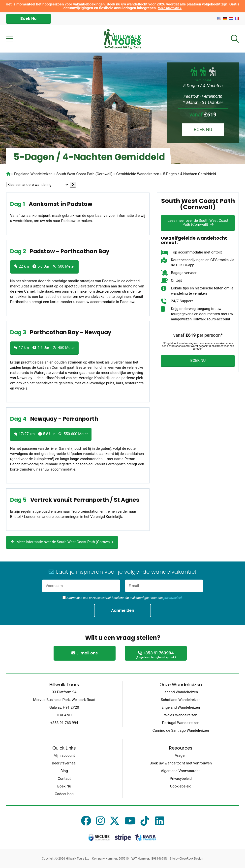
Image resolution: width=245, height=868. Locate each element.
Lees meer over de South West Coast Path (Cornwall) (198, 223)
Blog (64, 771)
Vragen (181, 756)
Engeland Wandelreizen (181, 707)
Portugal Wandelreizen (181, 723)
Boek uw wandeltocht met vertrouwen (181, 763)
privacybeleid (173, 598)
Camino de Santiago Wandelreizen (181, 730)
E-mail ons (85, 653)
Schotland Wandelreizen (181, 700)
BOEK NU (203, 129)
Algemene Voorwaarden (181, 771)
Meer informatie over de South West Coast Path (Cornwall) (62, 542)
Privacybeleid (181, 779)
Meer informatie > (170, 8)
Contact (64, 779)
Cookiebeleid (181, 786)
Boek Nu (28, 18)
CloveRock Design (191, 859)
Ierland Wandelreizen (181, 692)
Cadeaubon (64, 794)
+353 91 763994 (156, 655)
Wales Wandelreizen (181, 715)
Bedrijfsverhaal (64, 763)
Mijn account (64, 756)
